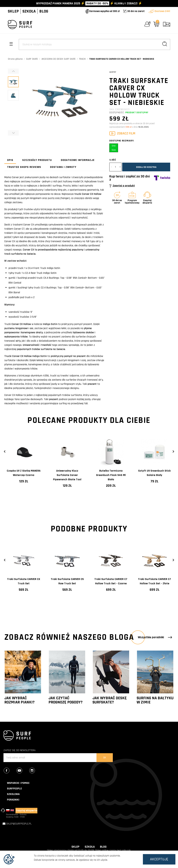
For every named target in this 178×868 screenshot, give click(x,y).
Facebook (10, 771)
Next (173, 451)
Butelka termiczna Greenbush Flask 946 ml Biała (111, 475)
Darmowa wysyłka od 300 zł (102, 11)
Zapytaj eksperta (27, 811)
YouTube (23, 771)
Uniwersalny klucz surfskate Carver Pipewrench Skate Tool (67, 475)
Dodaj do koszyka (146, 167)
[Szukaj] (94, 44)
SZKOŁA (29, 11)
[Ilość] (115, 167)
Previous (5, 451)
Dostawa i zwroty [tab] (63, 167)
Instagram (35, 771)
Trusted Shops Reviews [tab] (24, 167)
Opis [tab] (10, 160)
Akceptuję (159, 859)
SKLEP (13, 11)
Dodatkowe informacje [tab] (78, 160)
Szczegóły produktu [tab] (37, 160)
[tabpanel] (24, 464)
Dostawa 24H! (159, 11)
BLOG (44, 11)
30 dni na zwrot (134, 11)
